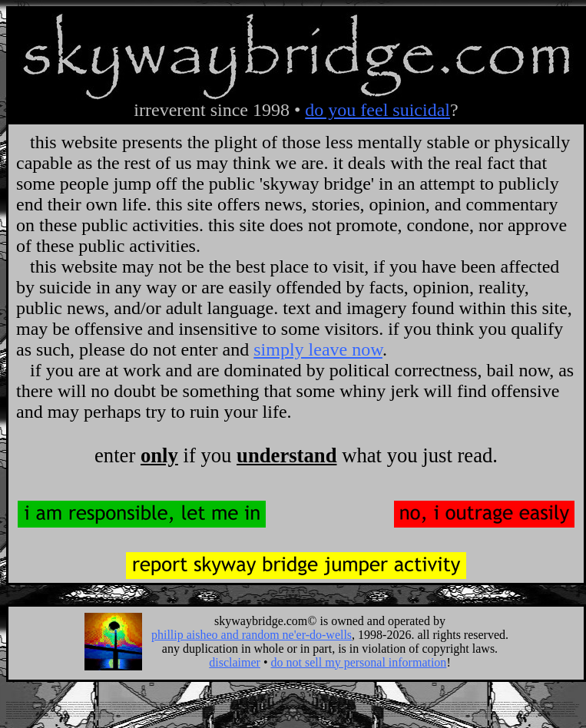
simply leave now (318, 349)
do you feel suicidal (377, 110)
